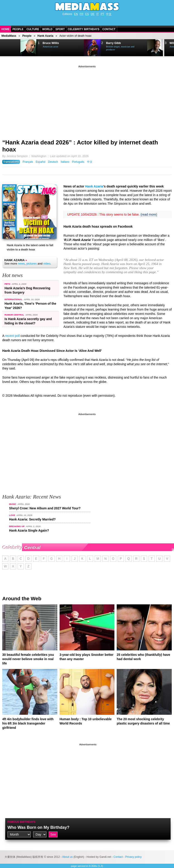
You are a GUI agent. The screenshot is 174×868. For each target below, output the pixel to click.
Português (78, 162)
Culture (33, 29)
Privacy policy (133, 857)
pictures (32, 264)
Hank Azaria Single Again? (29, 530)
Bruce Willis (51, 43)
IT (98, 14)
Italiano (65, 162)
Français (28, 162)
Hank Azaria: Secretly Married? (32, 519)
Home (5, 29)
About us (67, 857)
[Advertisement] (87, 100)
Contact (109, 29)
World (47, 29)
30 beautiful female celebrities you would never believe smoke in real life (28, 659)
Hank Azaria (45, 36)
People (18, 29)
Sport (60, 29)
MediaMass (9, 36)
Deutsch (53, 162)
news (21, 264)
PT (103, 14)
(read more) (149, 214)
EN (76, 14)
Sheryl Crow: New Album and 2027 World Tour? (45, 508)
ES (87, 14)
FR (82, 14)
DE (93, 14)
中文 (109, 14)
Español (40, 162)
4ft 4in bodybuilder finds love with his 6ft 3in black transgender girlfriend (28, 723)
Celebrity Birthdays (84, 29)
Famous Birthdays (22, 822)
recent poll (12, 336)
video (47, 264)
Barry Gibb (113, 43)
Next (10, 48)
